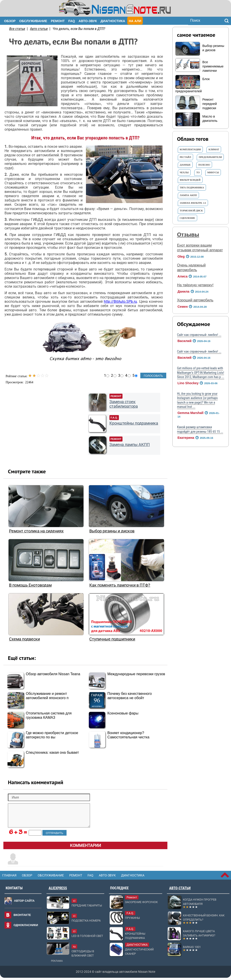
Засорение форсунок (141, 902)
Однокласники (26, 925)
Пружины (132, 918)
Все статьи (17, 29)
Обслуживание (33, 21)
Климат (214, 149)
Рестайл (186, 157)
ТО (198, 172)
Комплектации (190, 149)
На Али (135, 21)
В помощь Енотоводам (30, 585)
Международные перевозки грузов (136, 674)
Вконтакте (22, 915)
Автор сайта (24, 901)
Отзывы (188, 235)
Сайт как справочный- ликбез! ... (199, 335)
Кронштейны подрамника (134, 423)
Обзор (10, 21)
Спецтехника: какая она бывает (52, 752)
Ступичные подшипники (112, 639)
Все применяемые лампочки (213, 66)
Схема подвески (24, 639)
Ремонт (58, 21)
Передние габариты (87, 905)
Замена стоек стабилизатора (124, 404)
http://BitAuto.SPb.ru (120, 302)
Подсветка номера (86, 921)
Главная (9, 875)
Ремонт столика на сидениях (36, 531)
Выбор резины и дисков (112, 531)
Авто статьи (39, 29)
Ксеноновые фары (123, 713)
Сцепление (187, 218)
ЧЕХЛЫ (184, 172)
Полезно (204, 165)
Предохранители (210, 157)
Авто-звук (88, 21)
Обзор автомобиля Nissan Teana (53, 674)
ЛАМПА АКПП (188, 195)
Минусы (213, 172)
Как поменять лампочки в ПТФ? (120, 585)
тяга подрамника (192, 187)
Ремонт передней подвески (210, 104)
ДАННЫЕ (185, 165)
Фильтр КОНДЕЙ (190, 180)
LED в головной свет (87, 936)
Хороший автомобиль (195, 300)
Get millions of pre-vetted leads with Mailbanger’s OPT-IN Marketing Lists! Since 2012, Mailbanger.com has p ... (201, 373)
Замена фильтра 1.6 (193, 203)
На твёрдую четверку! (195, 285)
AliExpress (58, 888)
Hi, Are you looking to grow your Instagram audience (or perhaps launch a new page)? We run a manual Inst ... (197, 400)
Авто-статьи (180, 888)
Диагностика (113, 21)
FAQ (72, 21)
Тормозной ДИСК (191, 210)
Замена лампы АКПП (130, 445)
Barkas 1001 (192, 947)
